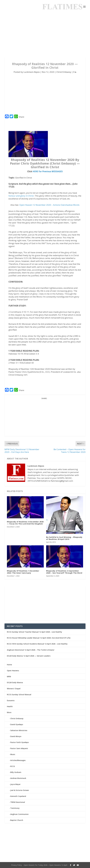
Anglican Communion (19, 814)
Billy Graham (16, 772)
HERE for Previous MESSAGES (48, 171)
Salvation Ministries (19, 730)
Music (13, 754)
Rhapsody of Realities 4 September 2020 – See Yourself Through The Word (64, 572)
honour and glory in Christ (21, 196)
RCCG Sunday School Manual (19, 695)
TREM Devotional (18, 802)
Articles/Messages (18, 760)
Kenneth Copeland (18, 796)
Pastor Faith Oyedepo (20, 742)
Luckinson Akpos (32, 72)
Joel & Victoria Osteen (20, 790)
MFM (9, 677)
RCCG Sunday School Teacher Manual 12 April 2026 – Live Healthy (34, 632)
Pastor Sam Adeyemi (19, 748)
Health (10, 706)
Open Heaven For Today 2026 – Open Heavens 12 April (45, 865)
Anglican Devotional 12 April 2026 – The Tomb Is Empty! (31, 650)
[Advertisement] (45, 35)
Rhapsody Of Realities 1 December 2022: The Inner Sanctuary (23, 572)
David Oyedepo (17, 724)
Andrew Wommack (18, 778)
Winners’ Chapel (14, 689)
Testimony (15, 808)
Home (9, 665)
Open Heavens (13, 671)
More (9, 712)
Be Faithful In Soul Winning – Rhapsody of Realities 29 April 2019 (64, 538)
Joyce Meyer (15, 784)
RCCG (13, 766)
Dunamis (11, 700)
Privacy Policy (17, 865)
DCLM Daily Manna (15, 682)
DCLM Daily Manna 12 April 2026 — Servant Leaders (29, 656)
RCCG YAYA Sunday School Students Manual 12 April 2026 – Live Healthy (37, 644)
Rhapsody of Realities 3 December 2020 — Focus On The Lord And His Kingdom (25, 523)
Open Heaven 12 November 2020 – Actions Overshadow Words (49, 205)
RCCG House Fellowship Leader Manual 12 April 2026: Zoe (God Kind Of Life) (39, 638)
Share (21, 117)
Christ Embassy (64, 72)
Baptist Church (17, 820)
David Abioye (16, 736)
